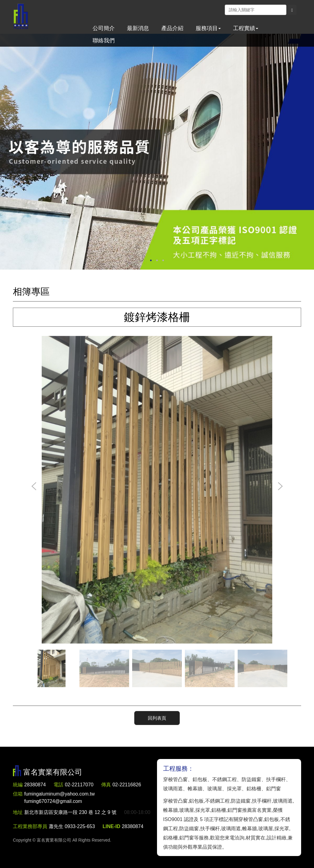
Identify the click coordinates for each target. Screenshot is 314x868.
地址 (18, 812)
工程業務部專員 (30, 837)
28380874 (35, 785)
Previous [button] (34, 487)
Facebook (218, 10)
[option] (157, 152)
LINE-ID (112, 837)
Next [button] (280, 487)
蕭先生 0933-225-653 (72, 837)
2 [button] (157, 260)
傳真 (107, 785)
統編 (18, 785)
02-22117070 (79, 785)
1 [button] (151, 260)
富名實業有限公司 (21, 17)
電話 (59, 785)
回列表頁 (157, 718)
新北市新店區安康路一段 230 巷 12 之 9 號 (71, 812)
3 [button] (163, 260)
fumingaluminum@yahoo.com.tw (60, 798)
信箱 (18, 794)
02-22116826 (128, 785)
